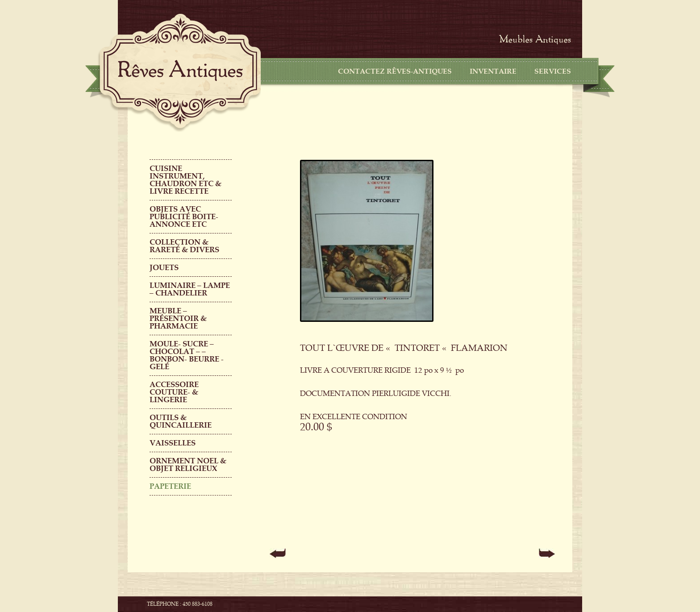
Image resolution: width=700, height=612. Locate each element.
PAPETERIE (170, 486)
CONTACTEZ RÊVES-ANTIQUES (395, 71)
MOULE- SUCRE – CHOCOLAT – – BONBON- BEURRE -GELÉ (187, 355)
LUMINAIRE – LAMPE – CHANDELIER (190, 289)
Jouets (164, 268)
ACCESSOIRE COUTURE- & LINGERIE (174, 392)
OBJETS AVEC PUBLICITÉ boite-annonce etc (184, 217)
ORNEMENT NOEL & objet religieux (188, 465)
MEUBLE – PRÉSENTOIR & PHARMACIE (178, 318)
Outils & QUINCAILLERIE (181, 421)
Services (553, 71)
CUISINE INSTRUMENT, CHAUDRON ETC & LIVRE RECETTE (185, 180)
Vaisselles (173, 443)
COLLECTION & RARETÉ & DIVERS (184, 246)
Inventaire (493, 71)
